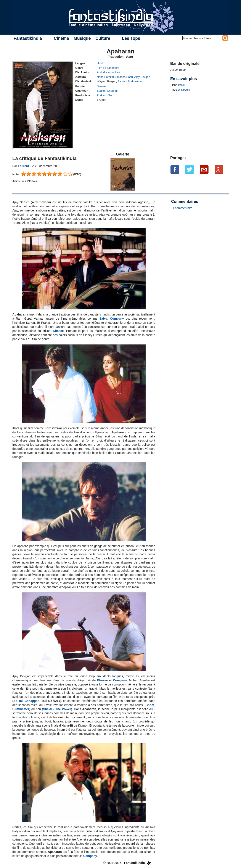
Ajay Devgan (142, 77)
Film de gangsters (108, 68)
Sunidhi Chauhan (108, 91)
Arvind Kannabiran (108, 72)
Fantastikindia (28, 38)
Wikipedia (184, 90)
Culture (103, 38)
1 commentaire (182, 208)
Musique (82, 38)
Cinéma (61, 38)
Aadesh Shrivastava (130, 81)
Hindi (100, 63)
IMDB (182, 85)
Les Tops (131, 38)
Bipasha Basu (124, 77)
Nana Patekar (105, 77)
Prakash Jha (105, 95)
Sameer (102, 86)
